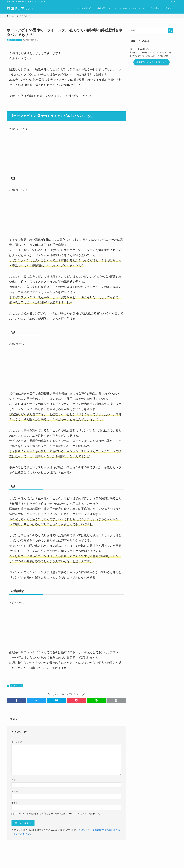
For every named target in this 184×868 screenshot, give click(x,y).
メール (15, 791)
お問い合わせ (46, 845)
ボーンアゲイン (16, 40)
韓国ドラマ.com (20, 8)
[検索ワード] (155, 30)
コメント (17, 742)
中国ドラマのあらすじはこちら (155, 62)
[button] (17, 700)
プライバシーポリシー (84, 845)
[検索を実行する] (174, 30)
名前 (14, 780)
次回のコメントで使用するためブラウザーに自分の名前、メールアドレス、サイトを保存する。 (58, 814)
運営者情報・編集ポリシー (27, 845)
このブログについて (63, 845)
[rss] (171, 2)
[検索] (175, 2)
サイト (15, 803)
